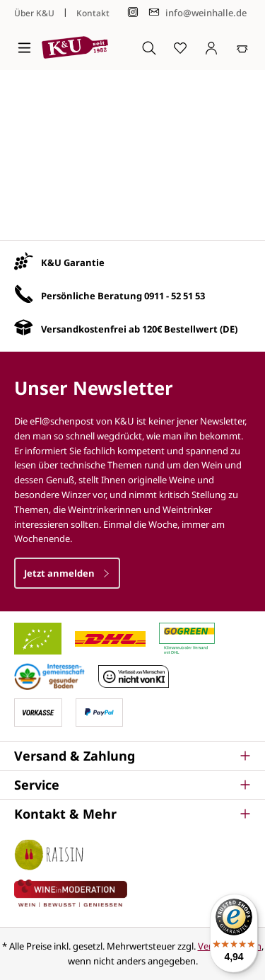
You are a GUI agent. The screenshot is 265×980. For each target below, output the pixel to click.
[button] (132, 756)
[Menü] (24, 47)
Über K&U (34, 13)
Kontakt (93, 13)
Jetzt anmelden (67, 573)
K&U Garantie (73, 263)
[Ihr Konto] (211, 47)
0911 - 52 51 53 (175, 296)
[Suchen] (149, 47)
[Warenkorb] (242, 47)
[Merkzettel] (180, 47)
